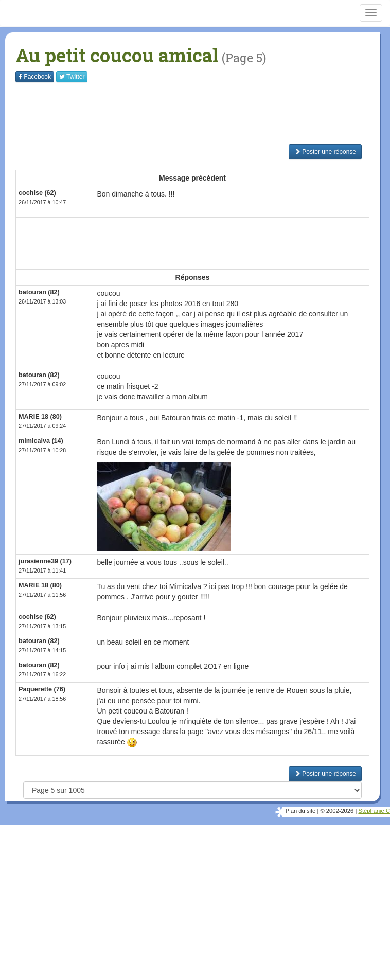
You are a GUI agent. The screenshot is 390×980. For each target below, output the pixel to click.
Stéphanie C (374, 811)
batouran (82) (39, 292)
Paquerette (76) (42, 689)
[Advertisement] (203, 113)
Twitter (72, 77)
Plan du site (300, 811)
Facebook (35, 77)
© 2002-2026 (337, 811)
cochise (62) (37, 193)
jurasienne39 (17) (45, 561)
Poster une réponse (325, 152)
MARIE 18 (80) (40, 417)
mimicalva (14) (41, 441)
